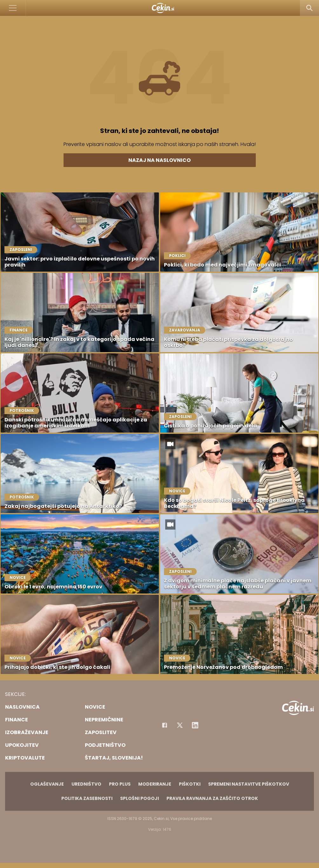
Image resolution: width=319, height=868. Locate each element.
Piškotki (190, 784)
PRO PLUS (120, 784)
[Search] (309, 8)
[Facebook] (165, 725)
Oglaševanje (47, 784)
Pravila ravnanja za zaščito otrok (212, 798)
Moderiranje (155, 784)
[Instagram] (195, 725)
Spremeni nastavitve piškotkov (249, 784)
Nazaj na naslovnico (159, 160)
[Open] (13, 8)
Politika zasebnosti (87, 798)
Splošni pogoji (139, 798)
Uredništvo (86, 784)
